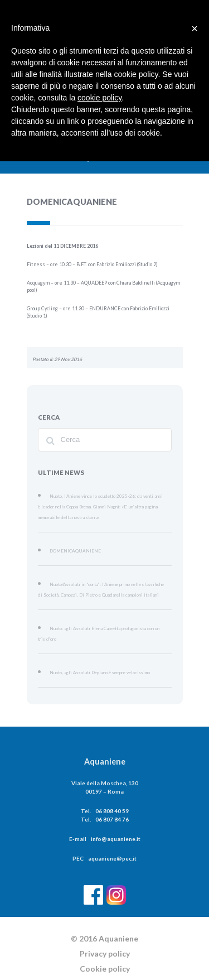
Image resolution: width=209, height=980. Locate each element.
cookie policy (99, 98)
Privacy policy (105, 915)
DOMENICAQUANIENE (71, 532)
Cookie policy (105, 930)
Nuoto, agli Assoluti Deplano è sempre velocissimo (96, 635)
